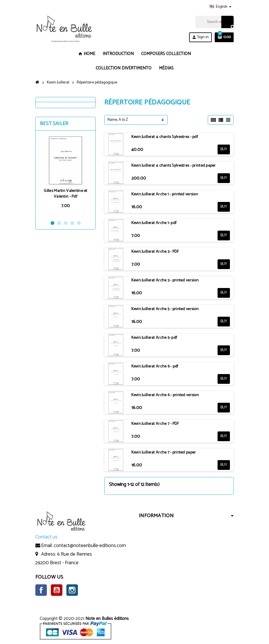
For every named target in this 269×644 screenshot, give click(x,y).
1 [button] (52, 223)
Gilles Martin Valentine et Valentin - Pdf (65, 194)
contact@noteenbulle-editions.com (90, 546)
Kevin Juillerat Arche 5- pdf (154, 338)
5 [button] (79, 223)
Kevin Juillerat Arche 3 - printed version (165, 280)
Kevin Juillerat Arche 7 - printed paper (164, 453)
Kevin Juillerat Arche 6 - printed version (165, 395)
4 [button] (72, 223)
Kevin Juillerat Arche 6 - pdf (155, 366)
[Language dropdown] (220, 7)
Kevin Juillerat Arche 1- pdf (154, 223)
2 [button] (59, 223)
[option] (66, 175)
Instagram (72, 590)
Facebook (41, 590)
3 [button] (66, 223)
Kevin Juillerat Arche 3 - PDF (155, 252)
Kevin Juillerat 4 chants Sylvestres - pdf (165, 137)
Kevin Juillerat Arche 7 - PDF (155, 424)
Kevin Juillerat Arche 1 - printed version (165, 194)
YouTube (57, 590)
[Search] (214, 22)
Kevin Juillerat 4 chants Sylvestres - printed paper (174, 166)
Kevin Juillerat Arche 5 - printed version (165, 309)
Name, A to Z (118, 120)
